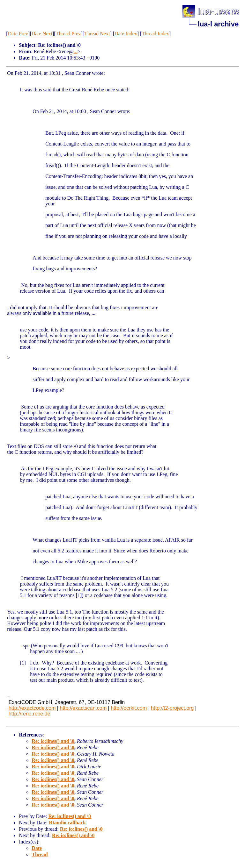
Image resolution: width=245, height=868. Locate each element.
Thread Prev (68, 34)
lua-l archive (218, 24)
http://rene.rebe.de (30, 714)
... (76, 51)
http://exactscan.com (83, 708)
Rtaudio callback (67, 823)
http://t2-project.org (172, 708)
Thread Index (155, 34)
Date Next (42, 34)
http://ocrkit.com (129, 708)
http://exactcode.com (32, 708)
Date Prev (18, 34)
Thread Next (97, 34)
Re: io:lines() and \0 (53, 741)
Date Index (126, 34)
